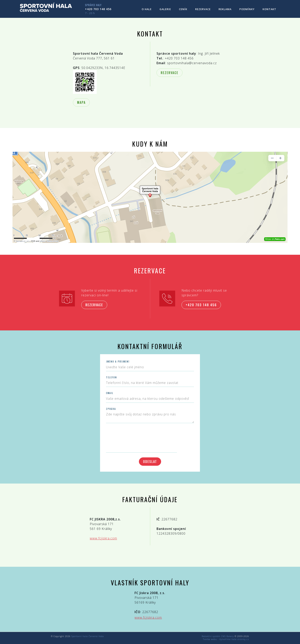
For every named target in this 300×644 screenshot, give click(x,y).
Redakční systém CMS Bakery (218, 636)
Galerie (165, 9)
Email (110, 393)
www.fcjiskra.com (103, 538)
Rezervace (203, 9)
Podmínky (247, 9)
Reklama (225, 9)
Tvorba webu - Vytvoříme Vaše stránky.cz (226, 639)
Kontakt (269, 9)
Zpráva (111, 409)
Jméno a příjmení (118, 362)
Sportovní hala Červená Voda (88, 636)
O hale (147, 9)
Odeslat (150, 462)
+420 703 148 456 (98, 9)
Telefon (111, 377)
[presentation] (136, 437)
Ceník (183, 9)
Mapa (81, 102)
